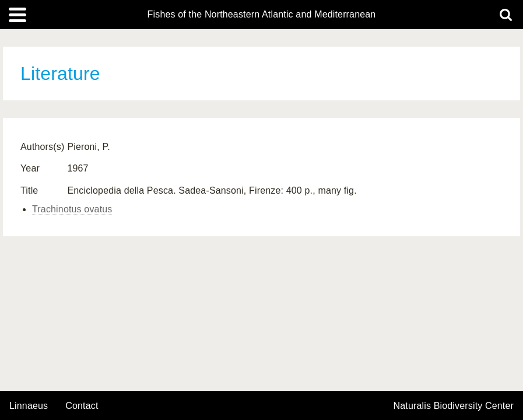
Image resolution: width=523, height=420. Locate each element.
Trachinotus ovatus (72, 209)
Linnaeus (29, 406)
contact (82, 406)
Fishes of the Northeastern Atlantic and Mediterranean (262, 15)
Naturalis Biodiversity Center (454, 406)
